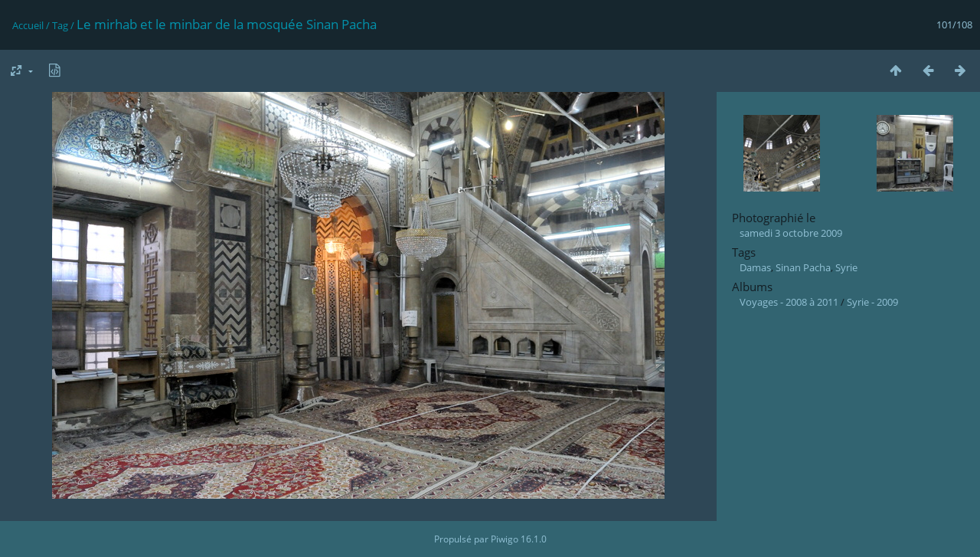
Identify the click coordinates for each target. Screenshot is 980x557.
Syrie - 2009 (872, 302)
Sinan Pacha (803, 267)
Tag (60, 25)
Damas (755, 267)
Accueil (28, 25)
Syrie (846, 267)
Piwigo (505, 539)
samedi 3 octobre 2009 (791, 233)
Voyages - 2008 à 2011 (789, 302)
